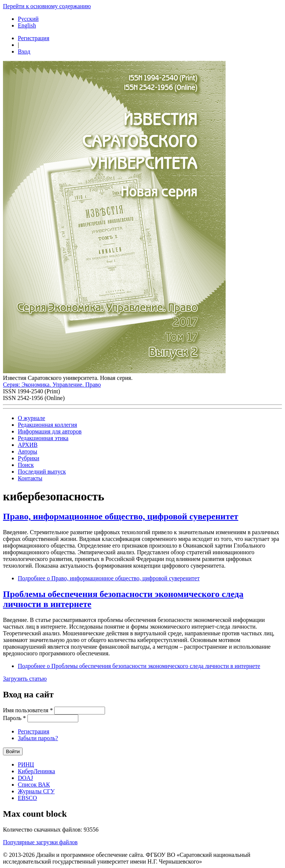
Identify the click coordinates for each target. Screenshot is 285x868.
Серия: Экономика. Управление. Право (52, 385)
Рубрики (29, 458)
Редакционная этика (43, 438)
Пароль (14, 718)
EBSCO (27, 798)
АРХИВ (28, 445)
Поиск (26, 465)
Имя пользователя (28, 710)
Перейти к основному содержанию (47, 6)
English (27, 25)
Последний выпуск (42, 472)
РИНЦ (26, 764)
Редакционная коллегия (47, 425)
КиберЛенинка (36, 771)
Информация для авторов (50, 431)
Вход (24, 51)
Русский (28, 19)
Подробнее (109, 578)
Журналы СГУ (36, 791)
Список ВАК (34, 785)
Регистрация (34, 38)
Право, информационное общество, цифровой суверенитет (121, 516)
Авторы (27, 451)
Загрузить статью (25, 679)
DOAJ (25, 778)
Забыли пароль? (38, 738)
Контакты (30, 478)
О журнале (32, 418)
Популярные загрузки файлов (40, 842)
